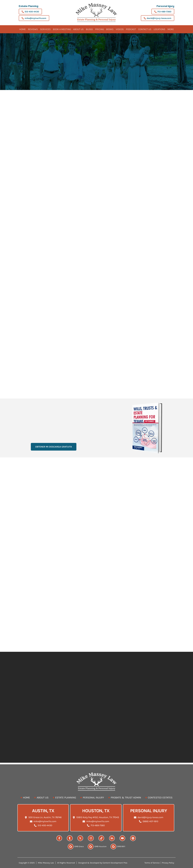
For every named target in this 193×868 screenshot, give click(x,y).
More (171, 29)
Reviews (33, 29)
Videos (120, 29)
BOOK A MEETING (62, 29)
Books (110, 29)
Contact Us (145, 29)
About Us (78, 29)
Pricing (100, 29)
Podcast (131, 29)
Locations (159, 29)
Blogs (89, 29)
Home (23, 29)
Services (45, 29)
